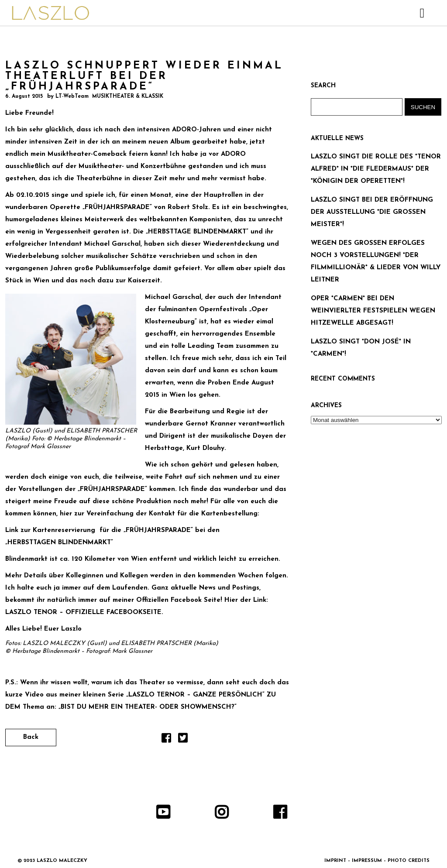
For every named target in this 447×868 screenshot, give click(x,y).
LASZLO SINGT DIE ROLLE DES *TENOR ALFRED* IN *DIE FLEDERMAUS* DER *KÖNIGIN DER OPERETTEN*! (376, 169)
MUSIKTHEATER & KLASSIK (128, 96)
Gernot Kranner (211, 424)
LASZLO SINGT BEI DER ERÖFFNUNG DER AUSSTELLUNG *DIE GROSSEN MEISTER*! (372, 212)
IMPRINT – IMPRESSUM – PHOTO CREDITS (377, 861)
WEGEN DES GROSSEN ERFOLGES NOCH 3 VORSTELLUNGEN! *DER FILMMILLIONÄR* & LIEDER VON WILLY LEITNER (376, 262)
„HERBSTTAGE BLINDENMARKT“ (198, 232)
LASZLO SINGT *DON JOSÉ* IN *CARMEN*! (361, 348)
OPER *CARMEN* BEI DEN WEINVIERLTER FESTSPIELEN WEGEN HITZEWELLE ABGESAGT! (373, 311)
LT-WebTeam (72, 96)
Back (31, 737)
